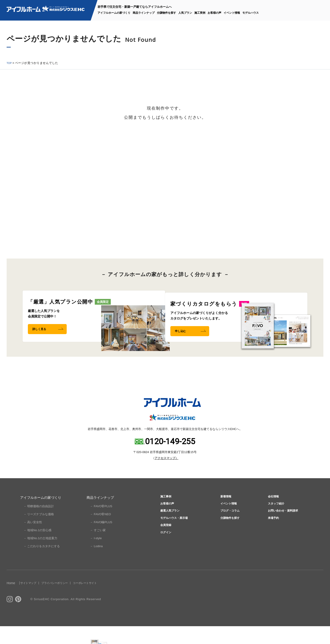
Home (11, 601)
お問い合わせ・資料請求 (284, 534)
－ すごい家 (98, 548)
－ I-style (96, 556)
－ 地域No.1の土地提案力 (40, 556)
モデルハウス (251, 13)
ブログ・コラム (230, 534)
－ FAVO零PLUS (101, 524)
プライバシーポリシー (69, 601)
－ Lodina (96, 564)
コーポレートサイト (108, 601)
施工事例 (165, 515)
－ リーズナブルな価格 (39, 532)
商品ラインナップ (144, 13)
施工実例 (200, 13)
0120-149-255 (170, 459)
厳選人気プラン (170, 534)
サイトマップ (34, 601)
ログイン (165, 561)
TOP (10, 63)
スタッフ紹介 (276, 524)
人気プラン (185, 13)
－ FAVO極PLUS (101, 540)
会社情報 (272, 515)
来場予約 (272, 543)
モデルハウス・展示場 (175, 543)
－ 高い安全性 (33, 540)
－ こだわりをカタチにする (42, 564)
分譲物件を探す (166, 13)
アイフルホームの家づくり (114, 13)
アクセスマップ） (166, 476)
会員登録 (165, 552)
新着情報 (225, 515)
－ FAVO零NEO (100, 532)
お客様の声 (214, 13)
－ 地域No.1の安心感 (37, 548)
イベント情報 (232, 13)
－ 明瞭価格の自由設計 (39, 524)
